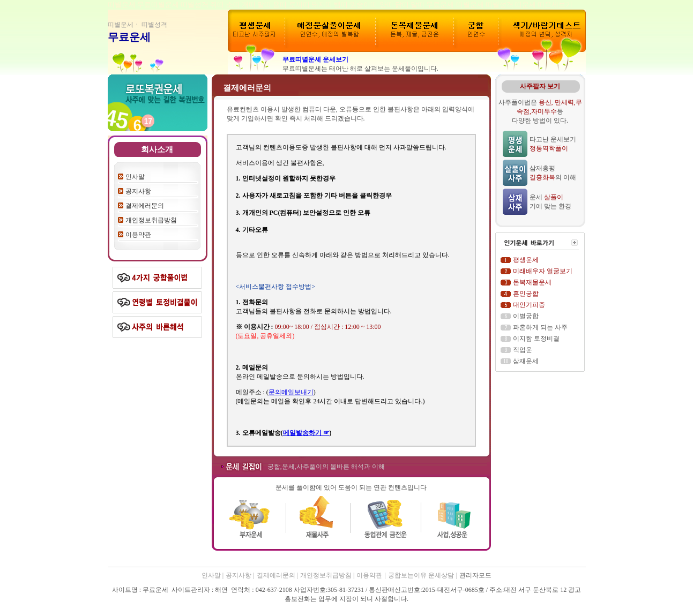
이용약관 (138, 235)
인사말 (135, 177)
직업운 (523, 350)
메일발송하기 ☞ (306, 433)
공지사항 (138, 191)
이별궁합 (526, 316)
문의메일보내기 (291, 392)
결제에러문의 (145, 206)
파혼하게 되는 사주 (540, 327)
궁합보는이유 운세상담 (421, 575)
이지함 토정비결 (536, 339)
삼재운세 (526, 361)
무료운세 (129, 37)
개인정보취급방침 (151, 220)
